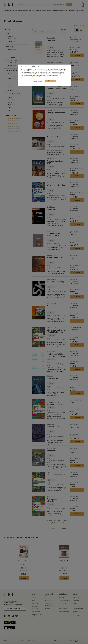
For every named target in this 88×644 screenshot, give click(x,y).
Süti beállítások (38, 81)
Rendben (50, 81)
